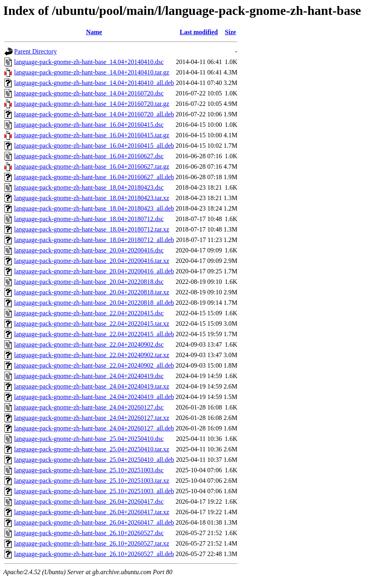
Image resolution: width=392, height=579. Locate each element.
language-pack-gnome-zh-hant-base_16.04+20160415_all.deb (94, 146)
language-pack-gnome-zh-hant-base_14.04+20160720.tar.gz (92, 104)
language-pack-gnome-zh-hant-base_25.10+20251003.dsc (89, 470)
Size (231, 32)
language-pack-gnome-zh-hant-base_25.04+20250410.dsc (89, 439)
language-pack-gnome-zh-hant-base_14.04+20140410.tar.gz (92, 72)
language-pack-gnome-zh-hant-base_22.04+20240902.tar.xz (92, 355)
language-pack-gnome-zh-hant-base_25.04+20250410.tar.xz (92, 449)
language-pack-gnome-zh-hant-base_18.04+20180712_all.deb (94, 240)
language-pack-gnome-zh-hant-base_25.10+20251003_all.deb (94, 491)
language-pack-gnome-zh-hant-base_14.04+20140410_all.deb (94, 83)
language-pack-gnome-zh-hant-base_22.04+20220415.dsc (89, 313)
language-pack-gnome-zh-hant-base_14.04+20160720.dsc (89, 93)
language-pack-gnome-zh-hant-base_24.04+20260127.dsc (89, 407)
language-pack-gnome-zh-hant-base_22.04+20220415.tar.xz (92, 324)
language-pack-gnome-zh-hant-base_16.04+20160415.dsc (89, 125)
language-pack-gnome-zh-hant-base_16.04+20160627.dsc (89, 156)
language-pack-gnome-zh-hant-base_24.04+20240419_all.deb (94, 397)
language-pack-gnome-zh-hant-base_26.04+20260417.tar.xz (92, 512)
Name (94, 32)
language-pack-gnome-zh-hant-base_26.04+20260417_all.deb (94, 522)
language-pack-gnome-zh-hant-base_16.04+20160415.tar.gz (92, 135)
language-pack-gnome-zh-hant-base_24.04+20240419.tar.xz (92, 386)
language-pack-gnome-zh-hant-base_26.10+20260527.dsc (89, 533)
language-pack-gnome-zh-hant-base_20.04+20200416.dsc (89, 250)
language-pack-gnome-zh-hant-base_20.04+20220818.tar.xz (92, 292)
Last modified (199, 32)
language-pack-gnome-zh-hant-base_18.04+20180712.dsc (89, 219)
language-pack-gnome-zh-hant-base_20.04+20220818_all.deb (94, 303)
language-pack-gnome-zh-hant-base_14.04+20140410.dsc (89, 62)
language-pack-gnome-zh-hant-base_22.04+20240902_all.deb (94, 365)
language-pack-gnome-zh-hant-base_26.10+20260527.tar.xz (92, 543)
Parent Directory (35, 51)
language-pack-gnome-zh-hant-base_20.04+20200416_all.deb (94, 271)
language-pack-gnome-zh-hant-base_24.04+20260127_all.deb (94, 428)
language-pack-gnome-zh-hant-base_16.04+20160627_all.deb (94, 177)
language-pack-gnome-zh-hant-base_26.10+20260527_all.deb (94, 554)
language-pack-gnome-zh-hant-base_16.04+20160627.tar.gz (92, 166)
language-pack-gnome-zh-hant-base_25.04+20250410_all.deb (94, 460)
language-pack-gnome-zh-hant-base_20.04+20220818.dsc (89, 282)
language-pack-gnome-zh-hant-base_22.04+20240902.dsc (89, 344)
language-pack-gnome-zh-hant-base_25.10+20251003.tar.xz (92, 481)
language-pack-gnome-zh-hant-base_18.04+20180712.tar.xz (92, 229)
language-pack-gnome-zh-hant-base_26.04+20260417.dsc (89, 501)
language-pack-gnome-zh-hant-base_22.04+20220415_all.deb (94, 334)
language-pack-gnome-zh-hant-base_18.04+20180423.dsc (89, 187)
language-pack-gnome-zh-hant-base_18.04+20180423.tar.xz (92, 198)
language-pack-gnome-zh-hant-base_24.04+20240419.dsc (89, 376)
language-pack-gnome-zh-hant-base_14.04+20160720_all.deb (94, 114)
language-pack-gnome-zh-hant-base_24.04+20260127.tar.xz (92, 418)
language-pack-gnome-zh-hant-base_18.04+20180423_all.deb (94, 208)
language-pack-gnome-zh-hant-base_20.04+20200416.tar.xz (92, 261)
